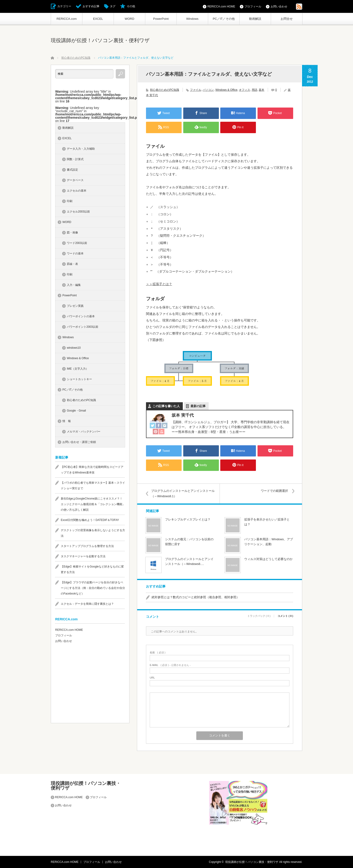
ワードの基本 (75, 253)
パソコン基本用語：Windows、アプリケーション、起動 (269, 542)
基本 (261, 90)
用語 (255, 90)
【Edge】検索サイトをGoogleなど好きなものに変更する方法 (92, 569)
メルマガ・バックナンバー (84, 432)
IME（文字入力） (78, 369)
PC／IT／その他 (224, 19)
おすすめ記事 (91, 6)
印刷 (70, 201)
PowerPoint (161, 19)
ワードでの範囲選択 (274, 491)
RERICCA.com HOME (221, 7)
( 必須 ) (158, 653)
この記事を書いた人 (166, 406)
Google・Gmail (76, 411)
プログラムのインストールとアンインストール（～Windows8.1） (183, 493)
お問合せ (287, 19)
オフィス (244, 90)
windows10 (74, 348)
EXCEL (98, 19)
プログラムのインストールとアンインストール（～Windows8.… (189, 561)
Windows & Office (226, 90)
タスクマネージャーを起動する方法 (83, 556)
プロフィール (253, 7)
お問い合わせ (279, 7)
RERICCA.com (67, 19)
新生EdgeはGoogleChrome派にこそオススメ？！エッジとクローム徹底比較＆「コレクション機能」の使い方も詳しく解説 (93, 504)
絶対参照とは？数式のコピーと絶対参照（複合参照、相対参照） (195, 597)
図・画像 (72, 233)
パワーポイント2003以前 (83, 327)
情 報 (67, 421)
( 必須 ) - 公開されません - (170, 665)
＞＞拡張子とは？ (159, 284)
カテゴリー (64, 6)
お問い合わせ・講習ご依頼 (79, 442)
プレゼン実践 (75, 306)
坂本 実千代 (183, 415)
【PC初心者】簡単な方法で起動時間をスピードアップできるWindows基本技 (92, 470)
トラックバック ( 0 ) (259, 616)
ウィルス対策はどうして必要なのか (268, 559)
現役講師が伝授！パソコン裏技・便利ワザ (100, 40)
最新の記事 (198, 406)
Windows (192, 19)
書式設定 (72, 170)
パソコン (208, 90)
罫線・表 (72, 264)
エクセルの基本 (77, 191)
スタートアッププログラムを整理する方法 (87, 546)
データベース (75, 180)
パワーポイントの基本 (81, 316)
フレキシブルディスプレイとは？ (188, 519)
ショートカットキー (79, 379)
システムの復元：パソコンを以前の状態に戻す (189, 542)
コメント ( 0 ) (285, 616)
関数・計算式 (75, 159)
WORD (129, 19)
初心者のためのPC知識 (165, 90)
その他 (131, 6)
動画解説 (255, 19)
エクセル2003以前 (78, 212)
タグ (113, 6)
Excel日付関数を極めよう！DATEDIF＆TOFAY (90, 520)
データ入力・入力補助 (81, 149)
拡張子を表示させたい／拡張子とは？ (267, 522)
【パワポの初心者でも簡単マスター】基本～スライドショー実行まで (93, 486)
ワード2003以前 (77, 243)
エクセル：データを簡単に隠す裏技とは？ (87, 604)
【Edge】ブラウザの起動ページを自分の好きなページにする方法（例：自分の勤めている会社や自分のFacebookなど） (93, 588)
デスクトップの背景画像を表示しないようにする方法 (93, 533)
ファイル (196, 90)
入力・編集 (74, 285)
